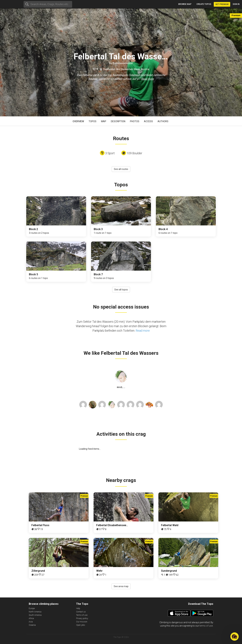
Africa (31, 618)
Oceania (32, 625)
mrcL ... (121, 387)
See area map (121, 586)
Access (148, 121)
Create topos (204, 4)
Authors (163, 121)
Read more (147, 79)
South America (35, 615)
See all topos (121, 290)
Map (104, 121)
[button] (235, 637)
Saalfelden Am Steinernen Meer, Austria (126, 69)
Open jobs (81, 625)
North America (35, 612)
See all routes (121, 169)
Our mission (82, 622)
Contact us (81, 612)
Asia (31, 622)
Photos (135, 121)
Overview (78, 121)
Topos (92, 121)
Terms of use (82, 615)
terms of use (206, 626)
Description (118, 121)
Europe (32, 608)
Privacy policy (82, 618)
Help (78, 608)
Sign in (236, 4)
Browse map (185, 4)
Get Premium (222, 4)
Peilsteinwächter (123, 63)
